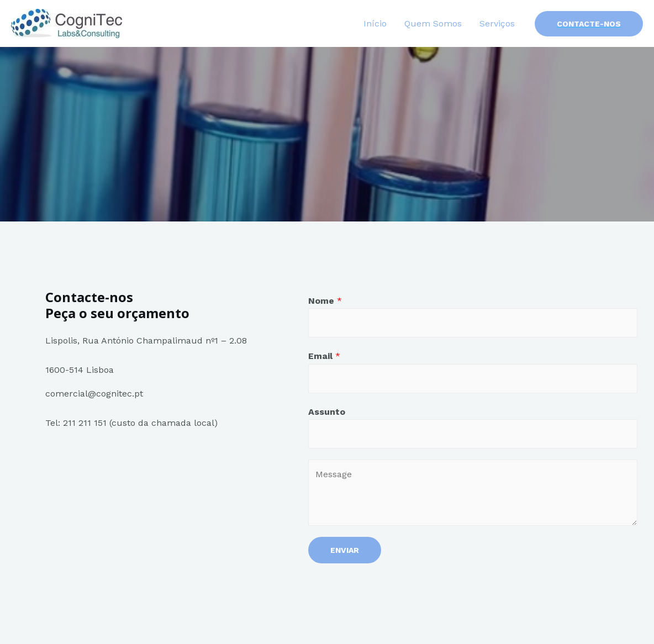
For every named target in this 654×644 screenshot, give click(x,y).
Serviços (497, 23)
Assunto (327, 412)
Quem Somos (433, 23)
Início (375, 23)
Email (324, 356)
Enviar (345, 550)
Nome (325, 301)
